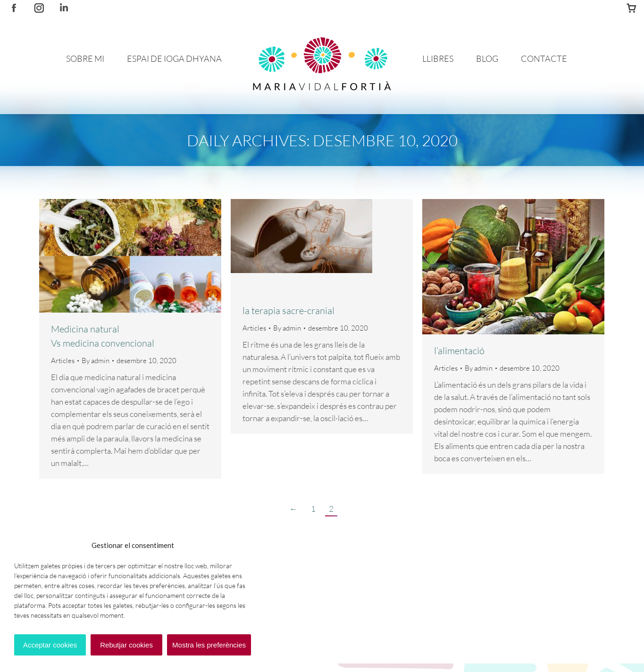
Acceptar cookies (50, 645)
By (96, 361)
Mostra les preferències (209, 645)
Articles (63, 361)
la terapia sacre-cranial (289, 311)
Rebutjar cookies (126, 645)
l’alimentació (459, 351)
